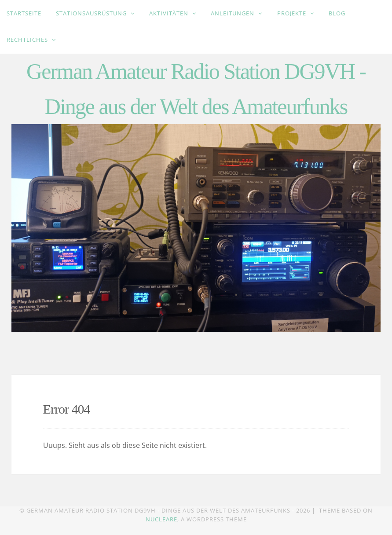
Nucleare (161, 519)
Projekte (293, 13)
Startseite (24, 13)
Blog (337, 13)
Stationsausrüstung (92, 13)
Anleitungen (233, 13)
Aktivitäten (170, 13)
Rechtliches (28, 40)
